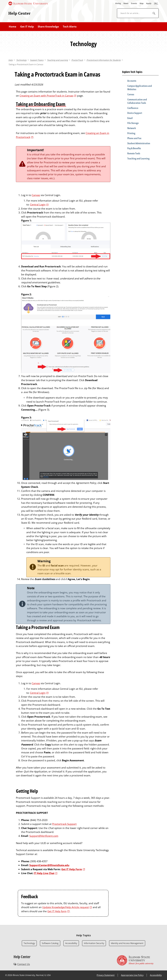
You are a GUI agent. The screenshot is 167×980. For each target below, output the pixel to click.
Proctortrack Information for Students (104, 60)
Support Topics (37, 60)
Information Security (94, 943)
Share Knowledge (48, 27)
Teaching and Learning (57, 60)
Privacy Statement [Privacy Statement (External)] (106, 975)
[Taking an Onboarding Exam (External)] (63, 104)
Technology (21, 60)
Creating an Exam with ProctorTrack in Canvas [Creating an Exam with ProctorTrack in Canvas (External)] (46, 96)
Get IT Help (27, 27)
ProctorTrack (77, 60)
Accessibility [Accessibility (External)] (156, 975)
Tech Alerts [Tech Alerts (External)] (70, 27)
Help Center (19, 13)
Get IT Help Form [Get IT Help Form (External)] (72, 869)
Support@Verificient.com (44, 836)
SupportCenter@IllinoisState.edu (49, 865)
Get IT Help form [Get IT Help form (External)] (57, 911)
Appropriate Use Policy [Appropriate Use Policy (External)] (132, 975)
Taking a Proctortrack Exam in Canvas (26, 64)
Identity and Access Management (127, 943)
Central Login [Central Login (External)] (38, 205)
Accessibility (71, 943)
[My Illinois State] (156, 3)
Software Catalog (50, 943)
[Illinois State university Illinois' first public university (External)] (135, 960)
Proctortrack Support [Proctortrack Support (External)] (64, 824)
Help (11, 60)
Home (12, 27)
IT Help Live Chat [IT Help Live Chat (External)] (44, 873)
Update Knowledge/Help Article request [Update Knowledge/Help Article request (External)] (66, 907)
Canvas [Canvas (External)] (36, 195)
